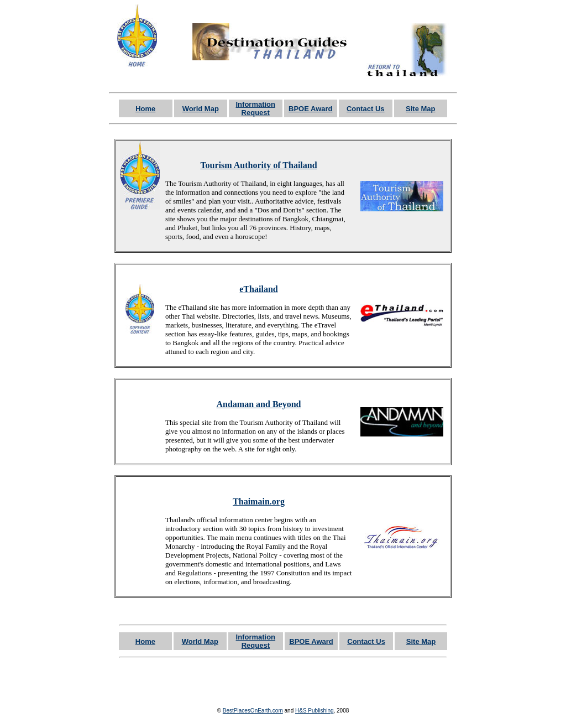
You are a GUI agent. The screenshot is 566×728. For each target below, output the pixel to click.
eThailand (258, 289)
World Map (201, 109)
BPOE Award (310, 109)
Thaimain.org (259, 501)
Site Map (420, 109)
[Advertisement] (283, 681)
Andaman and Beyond (259, 404)
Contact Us (366, 109)
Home (145, 109)
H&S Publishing (314, 711)
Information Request (256, 108)
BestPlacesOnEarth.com (253, 711)
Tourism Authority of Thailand (258, 165)
